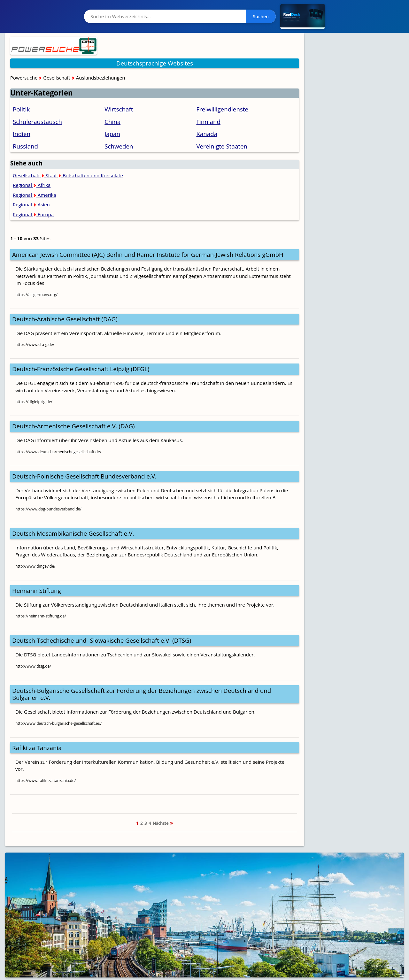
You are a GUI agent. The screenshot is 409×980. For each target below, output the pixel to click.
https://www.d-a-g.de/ (35, 345)
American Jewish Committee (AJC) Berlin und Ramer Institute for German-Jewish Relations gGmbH (148, 254)
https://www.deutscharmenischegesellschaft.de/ (58, 452)
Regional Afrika (32, 185)
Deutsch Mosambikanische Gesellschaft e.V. (73, 533)
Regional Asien (31, 204)
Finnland (208, 122)
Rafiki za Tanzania (37, 748)
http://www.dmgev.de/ (35, 566)
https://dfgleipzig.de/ (34, 402)
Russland (25, 146)
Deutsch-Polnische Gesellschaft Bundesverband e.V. (84, 476)
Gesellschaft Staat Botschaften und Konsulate (68, 175)
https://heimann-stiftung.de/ (41, 616)
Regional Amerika (35, 195)
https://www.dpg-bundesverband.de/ (48, 509)
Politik (21, 109)
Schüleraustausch (37, 122)
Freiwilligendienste (222, 109)
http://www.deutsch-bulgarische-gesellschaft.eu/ (58, 723)
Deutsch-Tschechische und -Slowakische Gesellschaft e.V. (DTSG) (102, 640)
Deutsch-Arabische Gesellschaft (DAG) (65, 319)
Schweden (119, 146)
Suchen (261, 16)
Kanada (207, 134)
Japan (112, 134)
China (112, 122)
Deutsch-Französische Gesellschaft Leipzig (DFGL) (81, 369)
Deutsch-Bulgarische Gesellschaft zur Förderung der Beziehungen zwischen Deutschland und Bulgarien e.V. (142, 694)
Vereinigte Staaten (222, 146)
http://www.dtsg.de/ (33, 666)
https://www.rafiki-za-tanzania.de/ (46, 781)
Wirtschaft (119, 109)
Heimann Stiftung (37, 590)
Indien (22, 134)
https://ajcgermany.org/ (36, 295)
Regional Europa (33, 214)
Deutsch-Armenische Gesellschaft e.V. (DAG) (73, 426)
